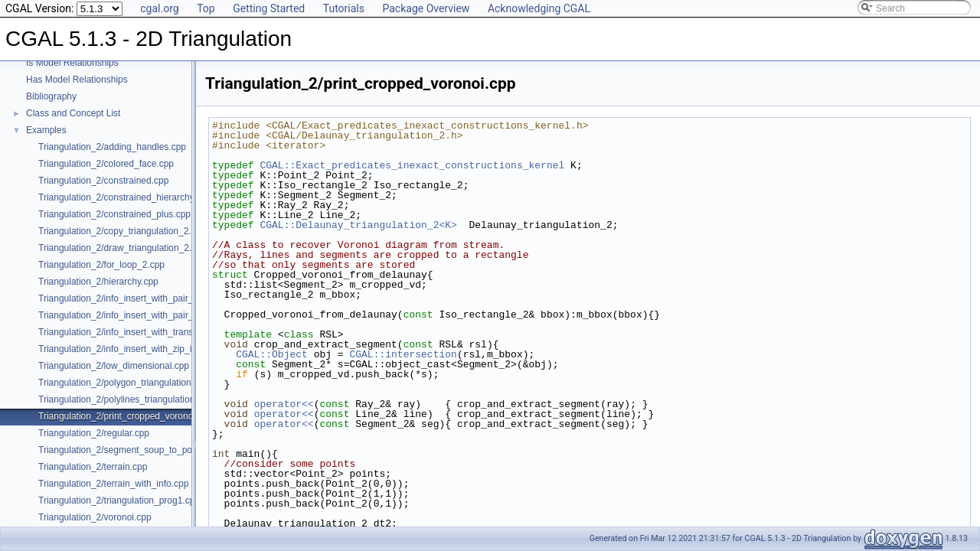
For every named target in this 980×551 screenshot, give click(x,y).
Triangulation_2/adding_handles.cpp (112, 147)
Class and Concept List (73, 113)
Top (206, 8)
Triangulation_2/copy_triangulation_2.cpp (122, 231)
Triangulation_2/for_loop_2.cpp (101, 265)
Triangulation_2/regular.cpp (94, 433)
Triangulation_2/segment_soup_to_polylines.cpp (137, 450)
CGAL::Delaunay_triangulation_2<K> (358, 225)
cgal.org (159, 8)
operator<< (284, 404)
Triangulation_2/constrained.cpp (103, 181)
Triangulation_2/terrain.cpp (93, 467)
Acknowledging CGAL (539, 8)
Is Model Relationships (72, 63)
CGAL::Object (272, 354)
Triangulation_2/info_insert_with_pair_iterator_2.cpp (144, 298)
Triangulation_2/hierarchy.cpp (98, 282)
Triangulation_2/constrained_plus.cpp (114, 214)
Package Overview (426, 8)
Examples (46, 130)
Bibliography (51, 96)
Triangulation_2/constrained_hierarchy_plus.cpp (136, 197)
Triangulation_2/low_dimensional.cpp (114, 366)
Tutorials (344, 8)
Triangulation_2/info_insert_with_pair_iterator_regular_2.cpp (161, 315)
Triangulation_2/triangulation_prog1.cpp (119, 500)
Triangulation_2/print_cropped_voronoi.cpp (126, 416)
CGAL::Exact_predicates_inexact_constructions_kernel (412, 165)
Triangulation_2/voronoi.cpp (95, 517)
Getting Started (269, 8)
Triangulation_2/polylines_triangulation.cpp (125, 399)
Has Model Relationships (77, 80)
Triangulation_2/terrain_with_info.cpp (113, 484)
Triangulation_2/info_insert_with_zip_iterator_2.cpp (142, 349)
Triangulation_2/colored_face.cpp (106, 164)
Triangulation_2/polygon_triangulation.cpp (123, 383)
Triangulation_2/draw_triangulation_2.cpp (122, 248)
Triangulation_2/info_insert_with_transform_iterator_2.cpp (155, 332)
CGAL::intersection (403, 354)
